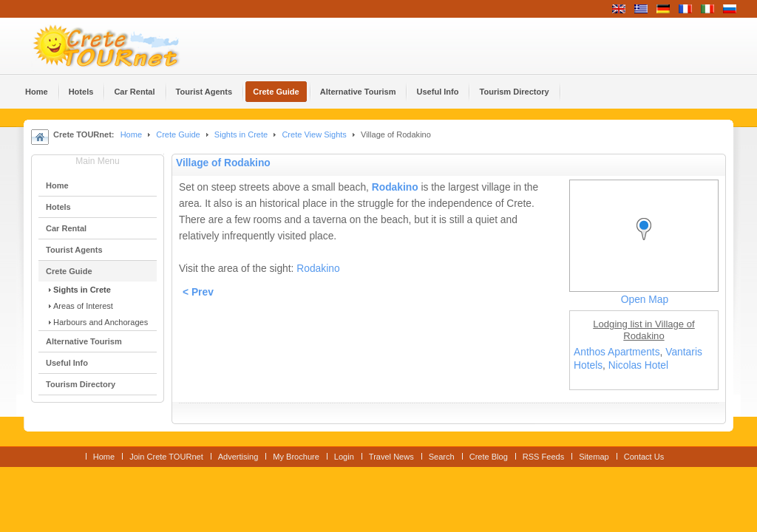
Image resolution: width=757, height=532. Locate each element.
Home (131, 134)
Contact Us (644, 457)
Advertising (238, 457)
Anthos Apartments (617, 352)
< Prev (198, 292)
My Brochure (296, 457)
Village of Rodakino (223, 163)
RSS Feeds (543, 457)
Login (344, 457)
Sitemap (594, 457)
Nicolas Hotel (638, 365)
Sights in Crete (241, 134)
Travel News (391, 457)
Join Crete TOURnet (166, 457)
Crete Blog (489, 457)
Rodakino (395, 187)
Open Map (645, 300)
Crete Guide (178, 134)
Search (442, 457)
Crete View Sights (314, 134)
